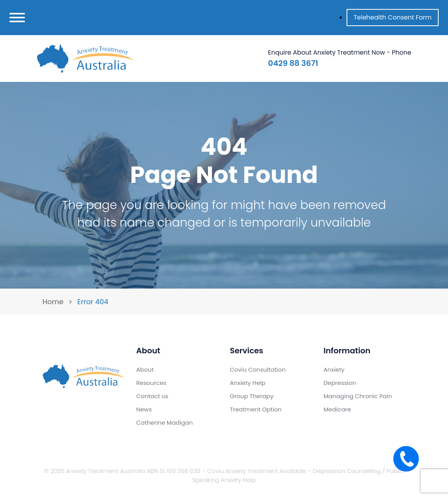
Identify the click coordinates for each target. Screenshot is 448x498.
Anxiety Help (248, 383)
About (145, 370)
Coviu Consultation (258, 370)
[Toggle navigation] (17, 18)
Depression (340, 383)
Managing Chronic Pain (358, 396)
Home (53, 302)
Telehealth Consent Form (393, 17)
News (144, 409)
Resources (151, 383)
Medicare (337, 409)
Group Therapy (252, 396)
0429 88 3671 (293, 63)
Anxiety (334, 370)
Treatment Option (256, 409)
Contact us (152, 396)
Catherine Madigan (164, 423)
